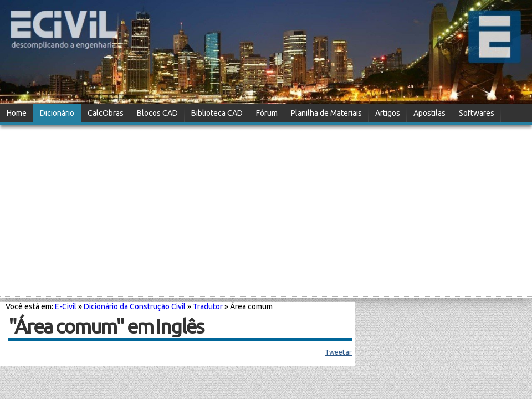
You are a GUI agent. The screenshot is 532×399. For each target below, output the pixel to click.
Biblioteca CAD (217, 113)
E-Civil (66, 306)
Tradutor (208, 306)
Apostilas (429, 113)
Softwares (477, 113)
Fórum (267, 113)
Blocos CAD (157, 113)
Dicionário (57, 113)
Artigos (388, 113)
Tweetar (338, 352)
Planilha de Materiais (326, 113)
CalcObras (106, 113)
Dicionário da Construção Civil (135, 306)
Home (17, 113)
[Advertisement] (266, 212)
